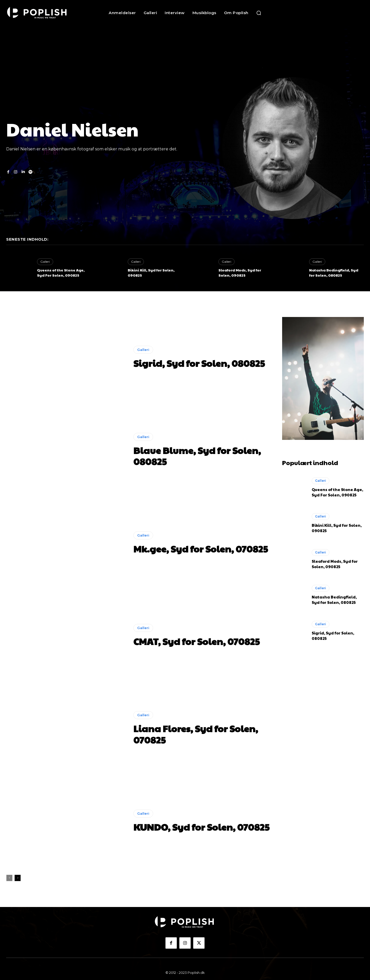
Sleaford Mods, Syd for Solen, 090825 (240, 273)
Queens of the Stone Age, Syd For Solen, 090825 (61, 273)
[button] (259, 13)
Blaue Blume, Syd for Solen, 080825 (197, 456)
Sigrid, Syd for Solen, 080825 (199, 363)
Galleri (45, 262)
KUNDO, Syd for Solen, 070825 (201, 827)
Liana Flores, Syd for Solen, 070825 (196, 734)
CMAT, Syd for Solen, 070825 (197, 641)
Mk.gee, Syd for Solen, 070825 (201, 549)
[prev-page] (9, 878)
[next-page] (18, 878)
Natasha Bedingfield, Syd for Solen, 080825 (334, 273)
